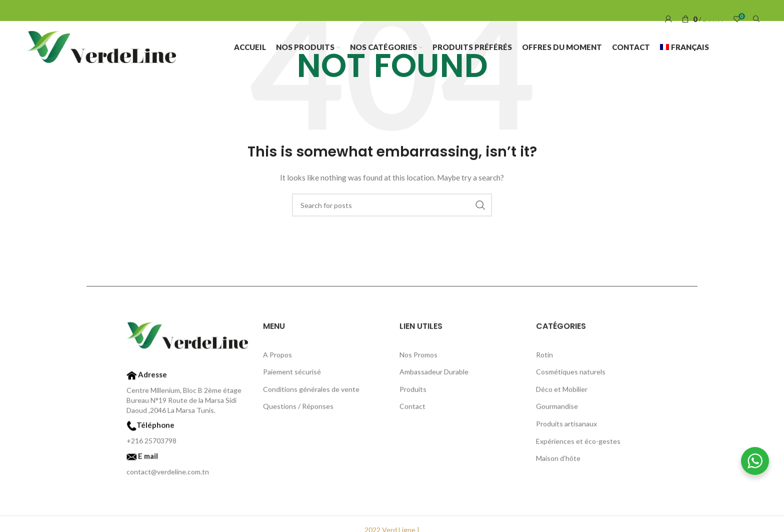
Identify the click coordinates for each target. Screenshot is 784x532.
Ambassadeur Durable (434, 375)
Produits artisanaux (566, 426)
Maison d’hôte (558, 461)
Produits (413, 392)
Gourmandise (557, 409)
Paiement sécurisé (292, 375)
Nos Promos (418, 357)
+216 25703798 (151, 444)
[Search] (755, 19)
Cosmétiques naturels (571, 375)
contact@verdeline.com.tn (168, 475)
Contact (412, 409)
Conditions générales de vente (311, 392)
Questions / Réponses (298, 409)
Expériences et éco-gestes (578, 444)
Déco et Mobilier (562, 392)
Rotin (544, 357)
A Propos (277, 357)
